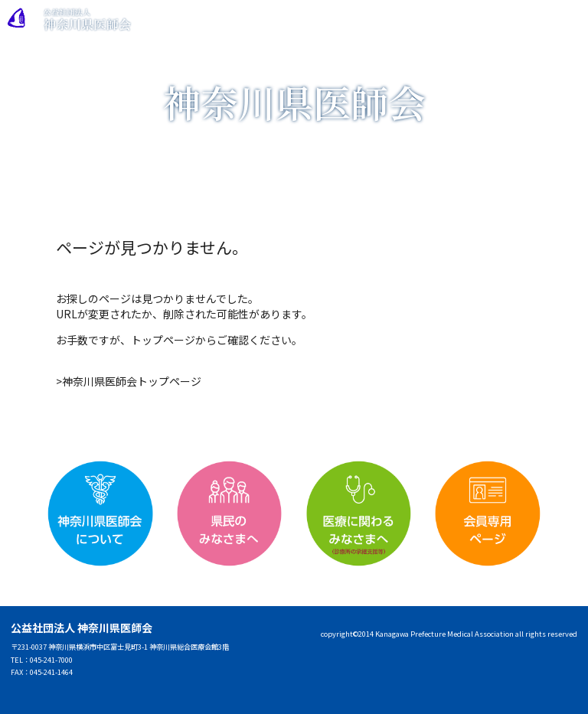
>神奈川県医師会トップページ (129, 381)
